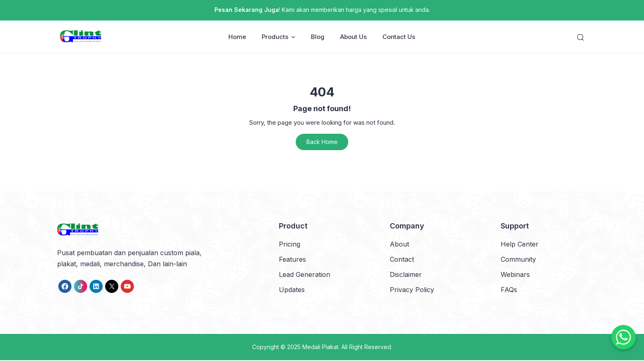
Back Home (322, 143)
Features (292, 260)
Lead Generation (305, 275)
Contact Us (399, 37)
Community (518, 260)
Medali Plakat (320, 348)
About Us (354, 37)
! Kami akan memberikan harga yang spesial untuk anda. (322, 10)
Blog (318, 37)
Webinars (515, 275)
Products (279, 37)
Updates (292, 290)
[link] (65, 287)
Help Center (520, 244)
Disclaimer (406, 275)
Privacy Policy (412, 290)
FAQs (509, 290)
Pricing (290, 244)
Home (238, 37)
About (399, 244)
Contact (402, 260)
